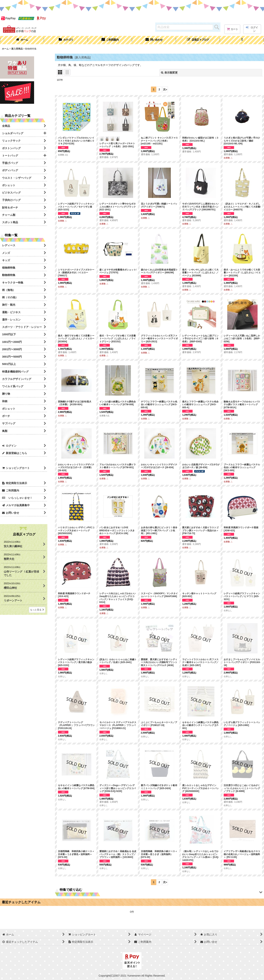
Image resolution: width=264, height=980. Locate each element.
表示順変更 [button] (169, 73)
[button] (242, 40)
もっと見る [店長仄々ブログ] (37, 610)
